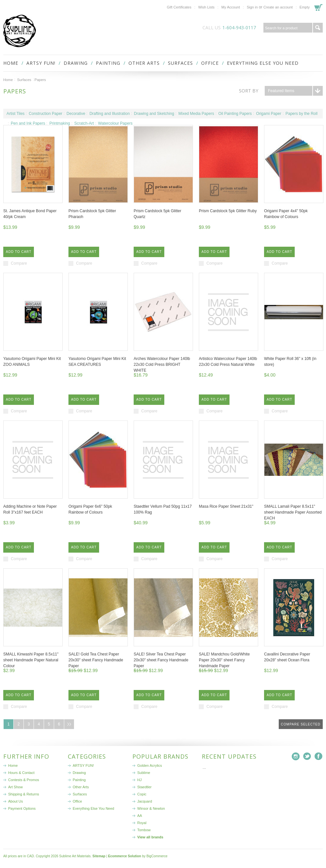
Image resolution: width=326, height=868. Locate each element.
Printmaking (59, 123)
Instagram (296, 757)
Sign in (252, 7)
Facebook (319, 757)
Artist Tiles (15, 114)
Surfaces (180, 63)
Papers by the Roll (302, 114)
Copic (142, 794)
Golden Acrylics (150, 765)
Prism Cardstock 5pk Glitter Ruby (228, 211)
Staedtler (144, 787)
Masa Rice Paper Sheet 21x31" (226, 506)
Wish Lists (206, 7)
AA (140, 816)
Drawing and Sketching (154, 114)
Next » (69, 724)
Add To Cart (19, 252)
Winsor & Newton (151, 808)
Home (8, 80)
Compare (19, 263)
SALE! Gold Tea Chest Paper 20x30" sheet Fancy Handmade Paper (96, 660)
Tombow (144, 830)
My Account (231, 7)
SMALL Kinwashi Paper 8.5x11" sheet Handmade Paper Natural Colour (31, 660)
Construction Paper (45, 114)
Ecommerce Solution (124, 856)
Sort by (249, 91)
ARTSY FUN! (41, 63)
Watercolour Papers (115, 123)
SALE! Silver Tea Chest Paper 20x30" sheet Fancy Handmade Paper (161, 660)
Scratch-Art (84, 123)
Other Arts (144, 63)
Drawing (76, 63)
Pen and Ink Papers (28, 123)
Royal (142, 823)
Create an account (278, 7)
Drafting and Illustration (109, 114)
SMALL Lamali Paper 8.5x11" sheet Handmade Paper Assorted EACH (293, 512)
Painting (108, 63)
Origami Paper (268, 114)
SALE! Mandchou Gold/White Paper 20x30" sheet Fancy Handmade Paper (224, 660)
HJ (139, 780)
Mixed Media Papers (196, 114)
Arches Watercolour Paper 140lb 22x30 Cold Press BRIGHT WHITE (162, 365)
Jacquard (145, 801)
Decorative (76, 114)
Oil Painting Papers (235, 114)
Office (210, 63)
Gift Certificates (179, 7)
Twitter (307, 757)
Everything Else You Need (263, 63)
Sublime (144, 773)
